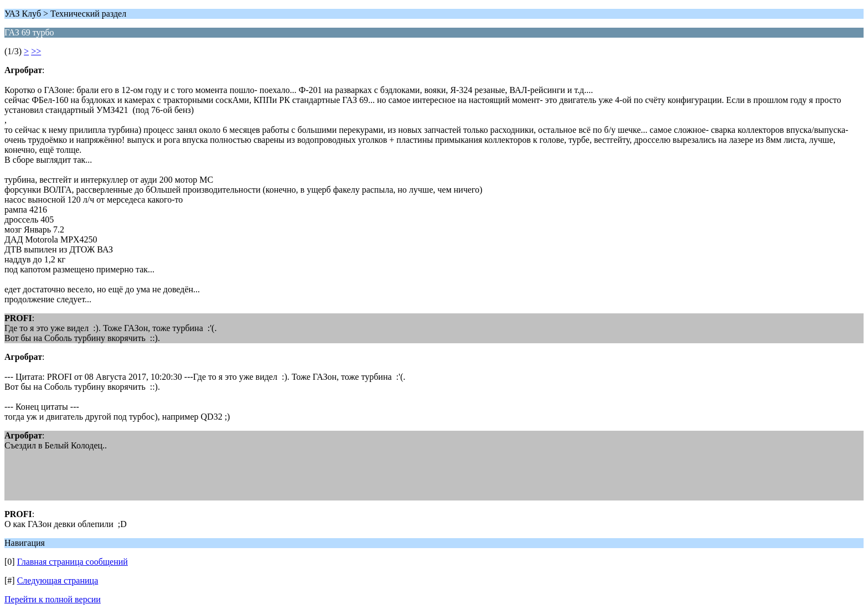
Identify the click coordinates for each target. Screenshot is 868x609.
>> (36, 51)
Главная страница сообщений (73, 562)
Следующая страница (58, 580)
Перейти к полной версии (53, 599)
